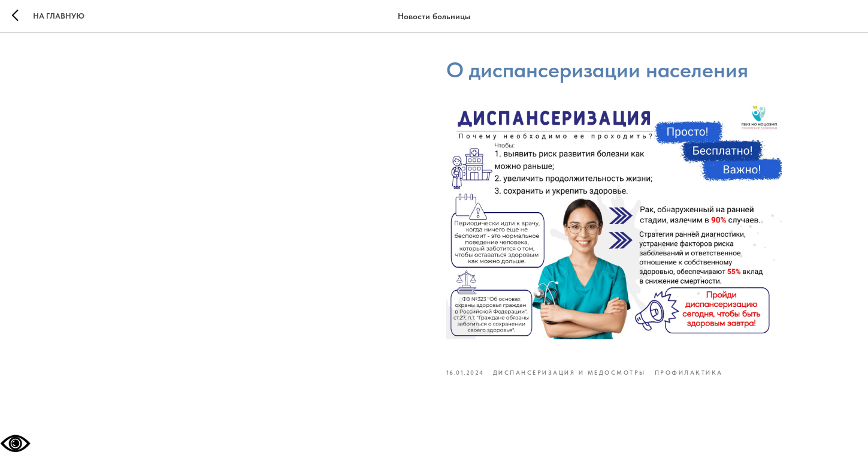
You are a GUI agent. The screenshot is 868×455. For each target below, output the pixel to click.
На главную (59, 16)
